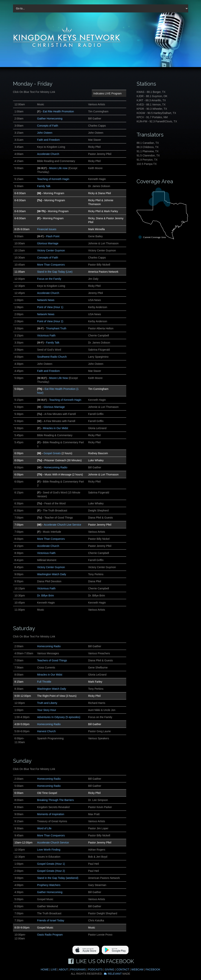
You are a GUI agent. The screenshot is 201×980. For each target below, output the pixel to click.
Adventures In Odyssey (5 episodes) (59, 717)
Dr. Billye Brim (46, 596)
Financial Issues (47, 229)
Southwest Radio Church (52, 357)
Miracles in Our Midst (55, 428)
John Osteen (45, 133)
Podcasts (95, 969)
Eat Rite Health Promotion (58, 111)
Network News (46, 300)
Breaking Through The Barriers (55, 800)
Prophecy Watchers (49, 885)
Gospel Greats (52, 453)
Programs (78, 969)
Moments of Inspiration (51, 814)
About (63, 969)
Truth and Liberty (47, 703)
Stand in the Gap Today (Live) (55, 272)
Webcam (137, 969)
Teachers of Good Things (52, 660)
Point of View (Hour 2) (50, 321)
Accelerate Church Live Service (62, 525)
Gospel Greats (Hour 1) (51, 864)
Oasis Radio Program (50, 935)
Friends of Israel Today (51, 920)
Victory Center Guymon (51, 250)
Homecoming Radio (56, 467)
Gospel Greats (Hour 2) (51, 871)
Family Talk (44, 186)
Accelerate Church (48, 154)
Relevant (115, 974)
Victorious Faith (46, 335)
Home (45, 969)
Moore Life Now (59, 378)
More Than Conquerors (51, 265)
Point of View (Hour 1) (50, 307)
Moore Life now (58, 168)
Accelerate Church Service (53, 843)
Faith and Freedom (48, 140)
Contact (123, 969)
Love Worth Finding (49, 850)
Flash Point (53, 236)
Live (54, 969)
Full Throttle (44, 682)
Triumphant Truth (56, 328)
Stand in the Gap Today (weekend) (58, 878)
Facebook (153, 969)
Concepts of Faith (48, 126)
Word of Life (44, 828)
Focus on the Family (49, 279)
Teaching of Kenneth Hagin (53, 179)
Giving (109, 969)
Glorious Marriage (48, 243)
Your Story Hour (47, 710)
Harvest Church (46, 731)
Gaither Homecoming (50, 119)
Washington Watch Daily (52, 574)
